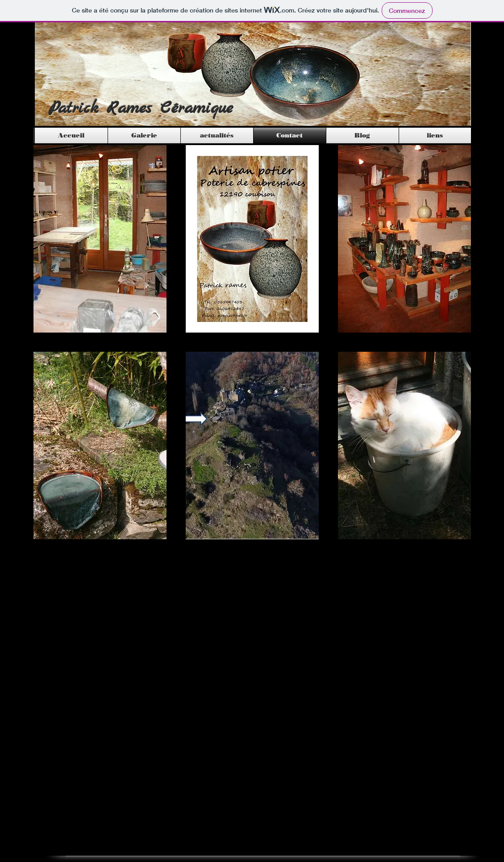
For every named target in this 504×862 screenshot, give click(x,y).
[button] (100, 239)
